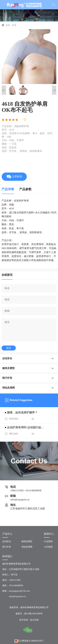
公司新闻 (48, 547)
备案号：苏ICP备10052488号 (29, 614)
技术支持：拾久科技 (29, 620)
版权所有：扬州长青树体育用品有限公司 (29, 607)
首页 (8, 25)
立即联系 (14, 177)
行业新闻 (48, 541)
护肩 (14, 25)
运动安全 (7, 358)
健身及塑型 (9, 368)
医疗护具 (7, 378)
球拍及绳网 (9, 388)
